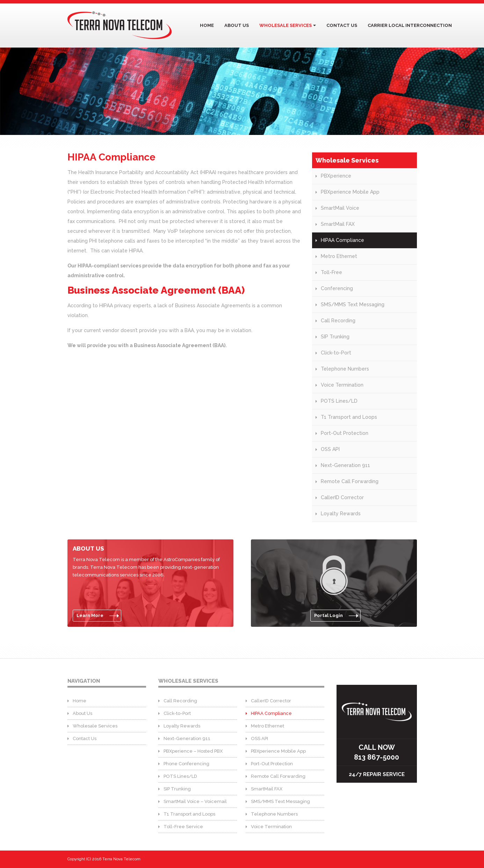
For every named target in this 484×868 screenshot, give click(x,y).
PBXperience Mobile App (350, 192)
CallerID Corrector (342, 497)
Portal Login (328, 615)
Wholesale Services (286, 25)
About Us (237, 25)
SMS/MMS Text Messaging (353, 304)
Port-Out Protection (345, 433)
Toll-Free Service (183, 827)
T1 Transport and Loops (349, 417)
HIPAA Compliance (342, 240)
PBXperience (336, 176)
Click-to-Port (336, 353)
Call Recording (338, 321)
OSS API (330, 449)
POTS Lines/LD (339, 401)
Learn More (90, 615)
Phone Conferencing (186, 764)
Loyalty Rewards (341, 514)
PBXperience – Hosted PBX (193, 751)
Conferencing (337, 288)
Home (207, 25)
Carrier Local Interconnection (410, 25)
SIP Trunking (335, 337)
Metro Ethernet (339, 256)
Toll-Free (331, 272)
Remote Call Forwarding (350, 481)
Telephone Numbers (345, 369)
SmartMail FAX (338, 224)
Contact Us (342, 25)
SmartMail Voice (340, 208)
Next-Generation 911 (345, 465)
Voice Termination (342, 385)
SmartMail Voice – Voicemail (195, 801)
